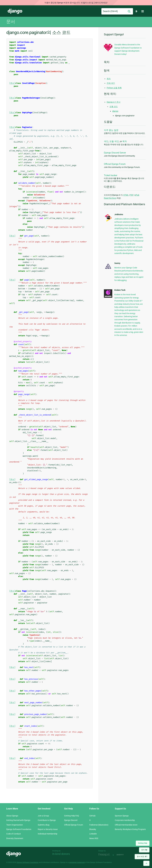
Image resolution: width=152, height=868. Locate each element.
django (115, 111)
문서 (11, 22)
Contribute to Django (47, 820)
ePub (137, 195)
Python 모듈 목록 (114, 88)
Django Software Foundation (19, 829)
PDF (132, 195)
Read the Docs (110, 198)
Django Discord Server (115, 153)
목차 (109, 79)
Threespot (105, 855)
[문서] (12, 83)
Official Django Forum (115, 164)
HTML (126, 195)
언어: (144, 850)
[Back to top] (146, 863)
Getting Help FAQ (72, 816)
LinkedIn (93, 834)
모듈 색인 (114, 141)
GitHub (92, 816)
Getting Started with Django (18, 820)
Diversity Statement (15, 838)
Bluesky (93, 829)
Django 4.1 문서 (114, 102)
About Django (12, 816)
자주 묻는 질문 (111, 130)
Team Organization (15, 825)
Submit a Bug (44, 825)
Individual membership (48, 834)
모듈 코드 (114, 107)
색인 (106, 141)
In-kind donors (61, 854)
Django (15, 11)
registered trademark (77, 862)
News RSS (94, 838)
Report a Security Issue (48, 829)
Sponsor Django (122, 816)
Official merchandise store (126, 825)
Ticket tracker (111, 175)
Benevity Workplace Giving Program (130, 829)
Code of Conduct (14, 834)
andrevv (123, 855)
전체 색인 (111, 83)
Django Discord (71, 820)
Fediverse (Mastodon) (99, 825)
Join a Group (43, 816)
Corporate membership (125, 820)
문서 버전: (142, 857)
